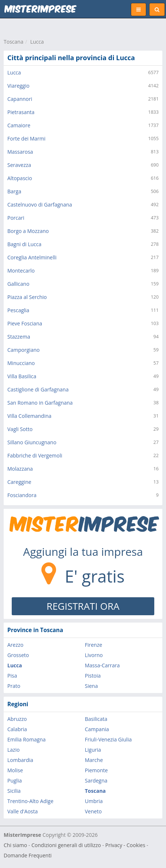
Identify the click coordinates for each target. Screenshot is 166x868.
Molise (15, 770)
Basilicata (96, 719)
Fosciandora (22, 495)
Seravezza (19, 165)
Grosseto (18, 655)
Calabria (17, 729)
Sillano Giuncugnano (32, 442)
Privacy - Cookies (125, 845)
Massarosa (20, 152)
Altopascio (20, 178)
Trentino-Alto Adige (30, 801)
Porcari (16, 218)
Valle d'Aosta (23, 811)
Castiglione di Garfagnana (38, 389)
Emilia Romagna (27, 739)
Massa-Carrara (102, 665)
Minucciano (21, 363)
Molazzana (20, 469)
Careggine (19, 482)
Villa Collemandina (29, 416)
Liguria (93, 750)
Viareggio (18, 86)
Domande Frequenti (28, 855)
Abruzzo (17, 719)
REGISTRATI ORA (83, 606)
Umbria (94, 801)
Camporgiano (23, 350)
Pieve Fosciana (25, 323)
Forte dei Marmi (26, 138)
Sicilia (14, 791)
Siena (91, 686)
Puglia (14, 781)
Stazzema (19, 337)
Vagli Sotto (20, 429)
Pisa (12, 676)
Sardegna (96, 781)
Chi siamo (15, 845)
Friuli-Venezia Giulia (108, 739)
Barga (14, 191)
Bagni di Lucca (24, 244)
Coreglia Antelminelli (32, 257)
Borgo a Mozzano (28, 231)
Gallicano (18, 284)
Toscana (14, 42)
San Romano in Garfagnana (40, 403)
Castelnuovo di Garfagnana (40, 205)
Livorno (94, 655)
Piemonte (97, 770)
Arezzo (15, 645)
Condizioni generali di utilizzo (66, 845)
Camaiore (19, 125)
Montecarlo (21, 271)
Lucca (37, 42)
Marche (94, 760)
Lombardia (20, 760)
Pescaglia (18, 310)
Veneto (93, 811)
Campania (97, 729)
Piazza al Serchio (27, 297)
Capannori (20, 99)
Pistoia (93, 676)
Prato (14, 686)
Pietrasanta (21, 112)
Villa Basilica (22, 376)
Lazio (14, 750)
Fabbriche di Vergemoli (35, 455)
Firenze (94, 645)
